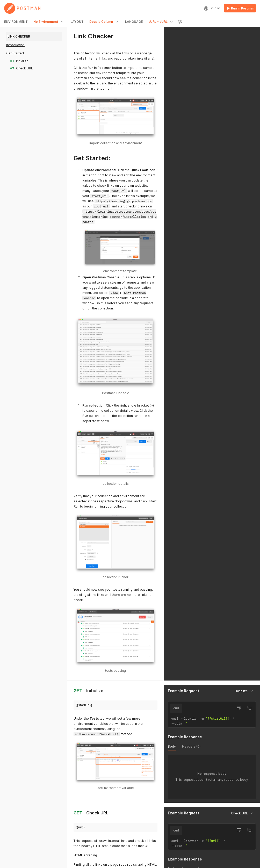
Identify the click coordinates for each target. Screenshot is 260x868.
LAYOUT (77, 22)
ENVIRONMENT (16, 22)
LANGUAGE (134, 22)
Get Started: (15, 53)
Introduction (15, 45)
